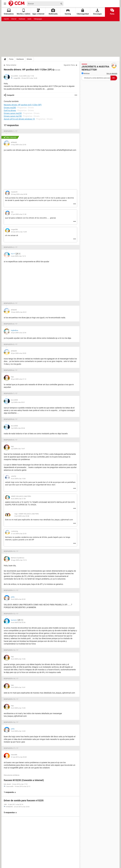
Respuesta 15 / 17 (11, 699)
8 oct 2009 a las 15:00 (18, 479)
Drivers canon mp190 (13, 116)
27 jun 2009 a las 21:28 (19, 214)
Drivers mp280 (10, 108)
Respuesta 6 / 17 (11, 370)
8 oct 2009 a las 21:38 (18, 499)
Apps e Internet (38, 12)
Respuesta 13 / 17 (11, 650)
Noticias (86, 73)
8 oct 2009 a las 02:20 (18, 599)
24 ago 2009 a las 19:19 (19, 560)
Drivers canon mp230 (13, 113)
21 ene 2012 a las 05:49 (19, 757)
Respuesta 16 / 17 (11, 722)
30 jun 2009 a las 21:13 (18, 379)
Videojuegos (38, 19)
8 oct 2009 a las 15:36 (18, 659)
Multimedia (53, 12)
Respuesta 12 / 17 (11, 614)
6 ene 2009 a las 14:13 (18, 256)
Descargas (97, 12)
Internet (14, 19)
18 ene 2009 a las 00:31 (19, 312)
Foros (112, 12)
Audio (29, 19)
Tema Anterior (11, 65)
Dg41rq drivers (10, 110)
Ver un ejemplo (112, 73)
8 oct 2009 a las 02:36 (18, 622)
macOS (6, 19)
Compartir (11, 95)
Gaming (68, 12)
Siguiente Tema (69, 65)
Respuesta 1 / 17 (11, 131)
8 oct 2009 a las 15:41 (18, 687)
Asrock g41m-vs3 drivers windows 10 (19, 119)
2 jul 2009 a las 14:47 (18, 449)
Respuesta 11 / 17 (11, 590)
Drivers (29, 59)
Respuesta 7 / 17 (11, 393)
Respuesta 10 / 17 (11, 551)
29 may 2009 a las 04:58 (19, 194)
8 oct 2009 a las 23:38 (22, 516)
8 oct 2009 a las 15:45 (18, 708)
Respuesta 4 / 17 (11, 324)
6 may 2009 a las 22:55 (18, 145)
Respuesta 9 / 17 (11, 440)
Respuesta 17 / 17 (11, 748)
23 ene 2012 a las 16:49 (29, 78)
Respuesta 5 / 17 (11, 344)
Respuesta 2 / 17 (11, 247)
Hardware (22, 19)
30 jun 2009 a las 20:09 (18, 353)
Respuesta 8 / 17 (11, 419)
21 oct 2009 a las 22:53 (19, 534)
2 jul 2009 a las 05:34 (18, 428)
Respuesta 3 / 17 (11, 303)
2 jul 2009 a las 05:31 (18, 402)
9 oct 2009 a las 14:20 (18, 731)
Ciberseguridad (83, 12)
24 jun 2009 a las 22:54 (18, 333)
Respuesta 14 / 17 (11, 679)
